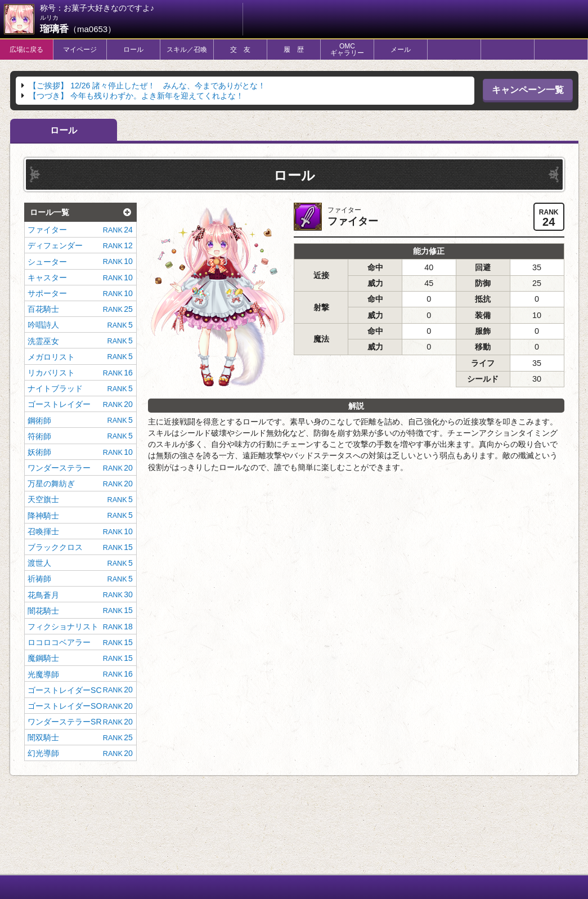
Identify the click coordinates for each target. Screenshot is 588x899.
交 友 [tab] (240, 50)
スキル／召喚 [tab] (187, 50)
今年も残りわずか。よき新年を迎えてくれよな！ (136, 96)
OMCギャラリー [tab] (347, 50)
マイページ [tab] (80, 50)
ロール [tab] (133, 50)
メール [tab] (401, 50)
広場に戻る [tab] (26, 50)
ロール (64, 130)
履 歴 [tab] (294, 50)
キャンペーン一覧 (528, 90)
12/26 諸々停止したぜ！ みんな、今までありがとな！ (147, 86)
